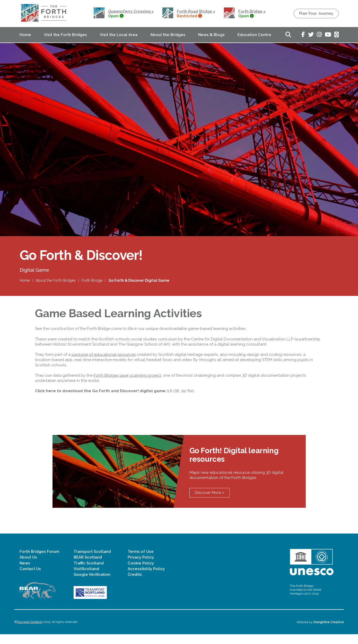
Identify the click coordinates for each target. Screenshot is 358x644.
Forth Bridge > (252, 11)
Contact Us (30, 578)
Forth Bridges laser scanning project (127, 381)
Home (25, 35)
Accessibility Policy (146, 578)
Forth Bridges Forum (39, 561)
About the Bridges (168, 35)
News (25, 573)
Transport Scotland (92, 561)
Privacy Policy (141, 567)
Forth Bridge (92, 284)
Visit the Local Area (119, 35)
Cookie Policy (141, 573)
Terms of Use (141, 561)
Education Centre (254, 35)
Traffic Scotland (89, 573)
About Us (28, 567)
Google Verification (92, 584)
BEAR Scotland (88, 567)
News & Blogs (211, 35)
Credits (135, 584)
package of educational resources (104, 361)
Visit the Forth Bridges (66, 35)
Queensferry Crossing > (131, 11)
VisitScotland (86, 578)
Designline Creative (329, 632)
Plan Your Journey (316, 13)
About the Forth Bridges (56, 284)
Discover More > (209, 502)
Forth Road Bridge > (196, 11)
